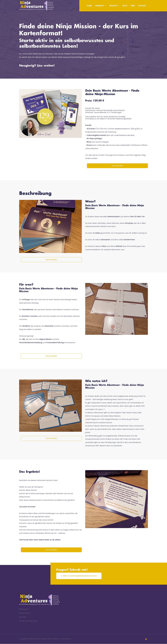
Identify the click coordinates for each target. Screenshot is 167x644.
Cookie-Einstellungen (28, 621)
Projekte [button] (114, 6)
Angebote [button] (100, 6)
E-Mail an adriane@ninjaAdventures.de (79, 576)
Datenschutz (25, 613)
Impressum (24, 609)
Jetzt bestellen (117, 166)
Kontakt (142, 6)
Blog (125, 6)
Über (133, 6)
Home (89, 6)
